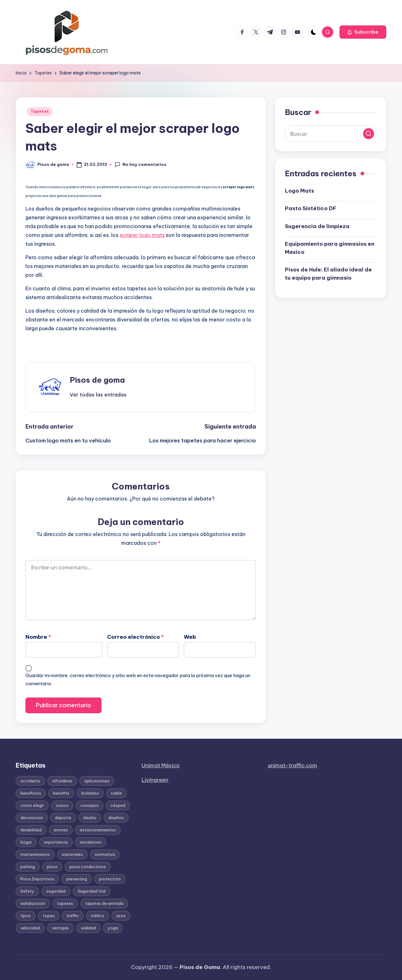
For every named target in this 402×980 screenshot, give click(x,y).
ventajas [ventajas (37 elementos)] (60, 928)
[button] (363, 32)
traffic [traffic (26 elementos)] (73, 916)
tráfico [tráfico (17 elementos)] (98, 916)
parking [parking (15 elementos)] (28, 867)
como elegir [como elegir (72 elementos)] (32, 805)
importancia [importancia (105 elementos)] (56, 842)
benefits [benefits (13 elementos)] (61, 793)
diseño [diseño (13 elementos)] (90, 818)
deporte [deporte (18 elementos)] (63, 818)
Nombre (38, 637)
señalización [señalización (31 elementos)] (33, 903)
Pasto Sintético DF (311, 208)
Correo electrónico (135, 637)
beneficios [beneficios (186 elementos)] (31, 793)
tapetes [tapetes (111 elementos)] (65, 903)
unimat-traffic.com (293, 765)
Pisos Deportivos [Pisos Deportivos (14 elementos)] (37, 879)
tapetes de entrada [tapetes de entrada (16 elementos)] (104, 903)
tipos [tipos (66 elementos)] (26, 916)
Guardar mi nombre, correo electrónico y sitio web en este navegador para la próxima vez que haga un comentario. (138, 679)
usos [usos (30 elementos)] (121, 916)
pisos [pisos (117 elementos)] (52, 867)
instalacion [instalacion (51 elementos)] (91, 842)
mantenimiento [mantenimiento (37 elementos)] (35, 854)
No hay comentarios (141, 165)
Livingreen (155, 780)
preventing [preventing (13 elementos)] (77, 879)
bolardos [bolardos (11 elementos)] (90, 793)
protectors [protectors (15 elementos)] (110, 879)
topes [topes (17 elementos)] (49, 916)
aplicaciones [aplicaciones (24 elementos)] (97, 781)
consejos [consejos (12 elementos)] (90, 805)
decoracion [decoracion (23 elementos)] (32, 818)
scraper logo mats (142, 235)
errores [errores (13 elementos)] (61, 830)
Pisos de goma (97, 380)
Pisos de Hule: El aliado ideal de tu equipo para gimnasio (328, 274)
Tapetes (40, 111)
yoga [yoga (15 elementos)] (113, 928)
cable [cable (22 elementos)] (116, 793)
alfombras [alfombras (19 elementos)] (62, 781)
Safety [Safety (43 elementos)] (27, 891)
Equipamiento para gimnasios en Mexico (330, 248)
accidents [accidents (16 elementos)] (30, 781)
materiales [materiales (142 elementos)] (72, 854)
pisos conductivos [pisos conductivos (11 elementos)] (88, 867)
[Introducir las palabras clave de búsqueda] (331, 134)
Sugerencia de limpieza (317, 226)
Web (190, 637)
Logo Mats (299, 191)
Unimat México (161, 765)
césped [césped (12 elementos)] (118, 805)
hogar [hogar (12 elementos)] (26, 842)
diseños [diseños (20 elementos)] (116, 818)
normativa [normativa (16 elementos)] (105, 854)
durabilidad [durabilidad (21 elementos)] (31, 830)
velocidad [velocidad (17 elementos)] (30, 928)
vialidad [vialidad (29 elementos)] (88, 928)
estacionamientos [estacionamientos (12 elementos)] (98, 830)
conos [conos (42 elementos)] (62, 805)
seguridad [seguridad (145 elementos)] (56, 891)
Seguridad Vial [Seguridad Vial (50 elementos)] (92, 891)
